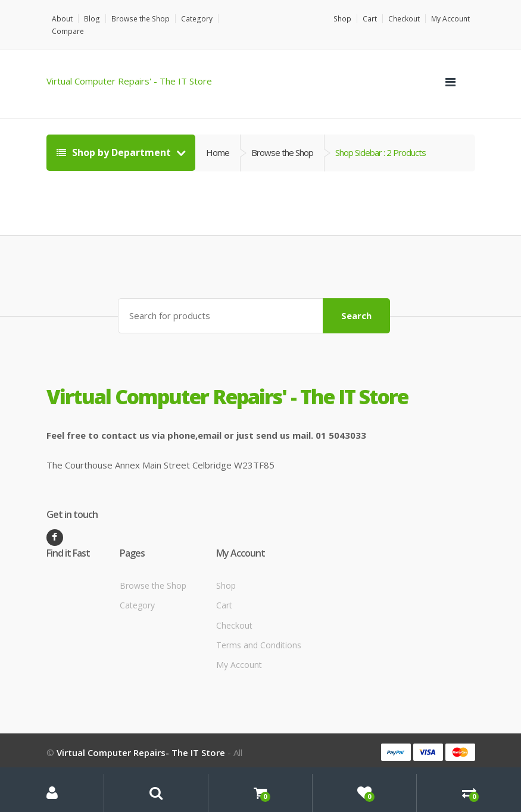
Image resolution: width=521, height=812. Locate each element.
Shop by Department (115, 140)
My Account (450, 19)
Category (195, 19)
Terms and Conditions (259, 632)
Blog (92, 19)
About (62, 19)
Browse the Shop (139, 19)
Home (218, 140)
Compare (238, 19)
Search (356, 302)
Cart (370, 19)
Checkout (404, 19)
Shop (343, 19)
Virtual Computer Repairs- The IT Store (141, 739)
